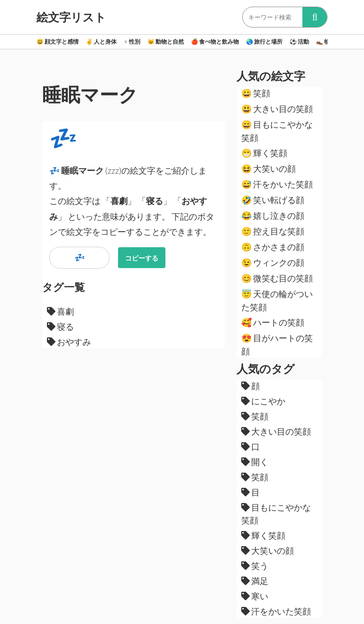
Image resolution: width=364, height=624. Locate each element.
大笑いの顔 (268, 168)
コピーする (142, 258)
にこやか (263, 401)
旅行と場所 (264, 42)
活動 (299, 42)
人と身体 (101, 42)
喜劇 (60, 311)
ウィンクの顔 (273, 262)
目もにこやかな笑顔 (277, 131)
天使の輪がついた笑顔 (277, 300)
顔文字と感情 (58, 42)
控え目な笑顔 (273, 231)
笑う (255, 566)
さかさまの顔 (273, 247)
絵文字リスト (71, 17)
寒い (255, 596)
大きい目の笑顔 (277, 109)
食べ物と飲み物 (215, 42)
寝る (60, 326)
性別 (132, 42)
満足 (255, 581)
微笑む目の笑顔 (277, 278)
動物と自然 (166, 42)
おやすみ (69, 342)
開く (255, 462)
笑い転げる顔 (273, 200)
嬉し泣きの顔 (273, 215)
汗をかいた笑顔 (277, 184)
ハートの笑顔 (273, 322)
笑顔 (256, 93)
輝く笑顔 (264, 153)
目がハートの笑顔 (277, 345)
